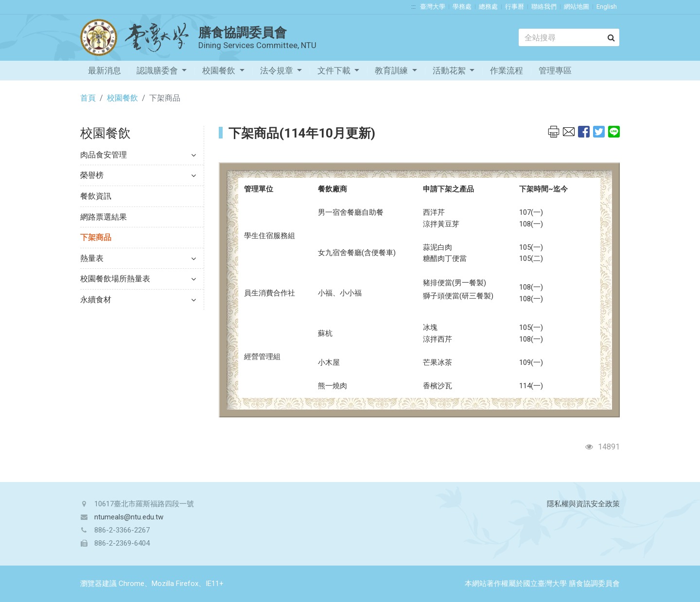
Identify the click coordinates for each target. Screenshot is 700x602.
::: (413, 7)
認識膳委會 (158, 70)
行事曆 (515, 7)
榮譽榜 (138, 175)
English (607, 7)
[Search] (569, 37)
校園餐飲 (220, 70)
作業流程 (507, 70)
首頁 (88, 98)
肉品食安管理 (138, 155)
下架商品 (96, 237)
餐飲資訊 (96, 196)
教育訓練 (392, 70)
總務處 (488, 7)
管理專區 (555, 70)
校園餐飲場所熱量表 (138, 279)
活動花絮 (450, 70)
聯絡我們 (544, 7)
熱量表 (138, 258)
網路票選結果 (104, 217)
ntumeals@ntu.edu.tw (129, 517)
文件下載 (335, 70)
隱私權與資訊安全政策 (583, 504)
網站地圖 (577, 7)
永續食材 (138, 300)
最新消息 (105, 70)
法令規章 (278, 70)
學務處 (462, 7)
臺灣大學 (433, 7)
